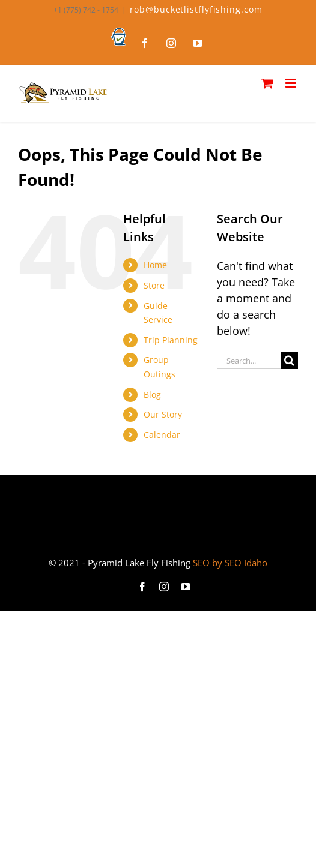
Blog (152, 394)
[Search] (289, 360)
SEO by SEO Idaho (230, 563)
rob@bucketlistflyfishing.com (196, 9)
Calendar (162, 435)
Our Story (163, 414)
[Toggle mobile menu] (292, 83)
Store (154, 285)
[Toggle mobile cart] (267, 83)
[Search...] (249, 360)
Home (155, 265)
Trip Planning (171, 340)
